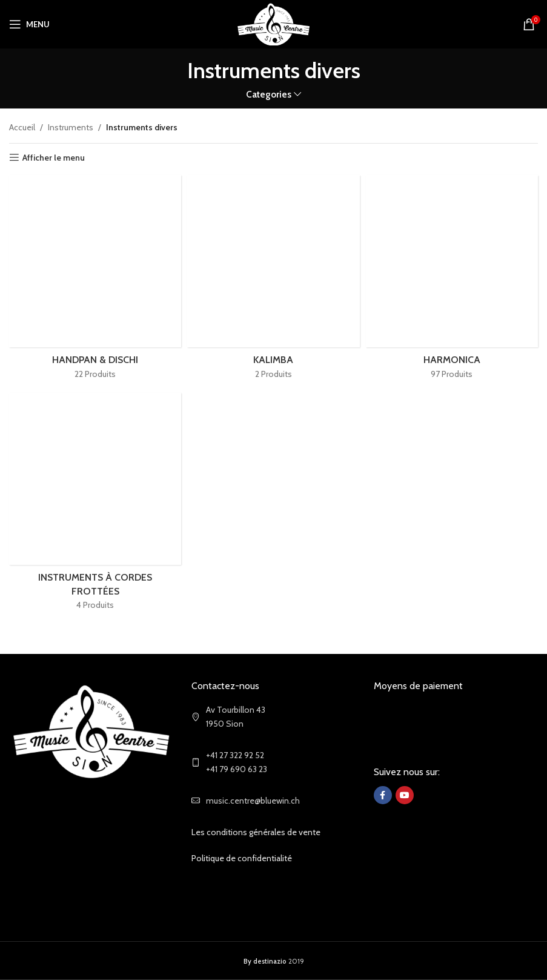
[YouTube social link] (405, 795)
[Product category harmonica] (452, 281)
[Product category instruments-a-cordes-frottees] (95, 505)
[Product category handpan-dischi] (95, 281)
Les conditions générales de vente (256, 832)
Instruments (71, 127)
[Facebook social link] (383, 795)
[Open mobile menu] (29, 24)
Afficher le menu (54, 158)
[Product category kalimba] (273, 281)
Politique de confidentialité (242, 858)
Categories (269, 94)
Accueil (22, 127)
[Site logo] (273, 23)
